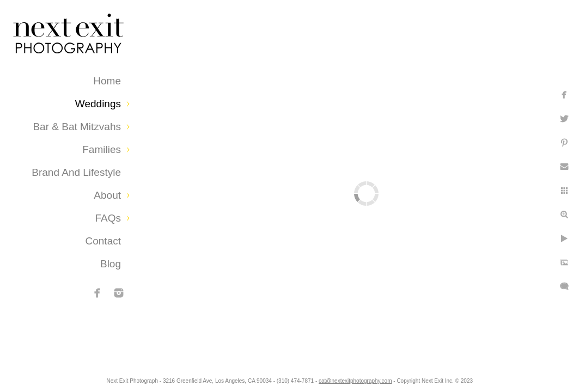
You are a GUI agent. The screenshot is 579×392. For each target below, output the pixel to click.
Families (102, 149)
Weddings (98, 104)
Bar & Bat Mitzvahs (77, 127)
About (107, 195)
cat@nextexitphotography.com (393, 378)
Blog (111, 264)
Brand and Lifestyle (76, 172)
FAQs (108, 218)
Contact (103, 241)
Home (107, 81)
